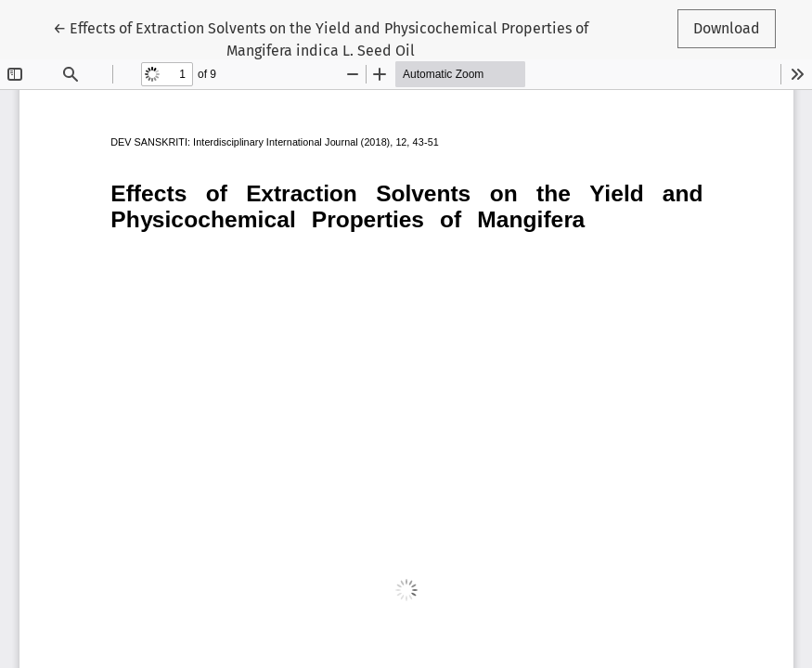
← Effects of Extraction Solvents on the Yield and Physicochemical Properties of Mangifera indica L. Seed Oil (321, 38)
